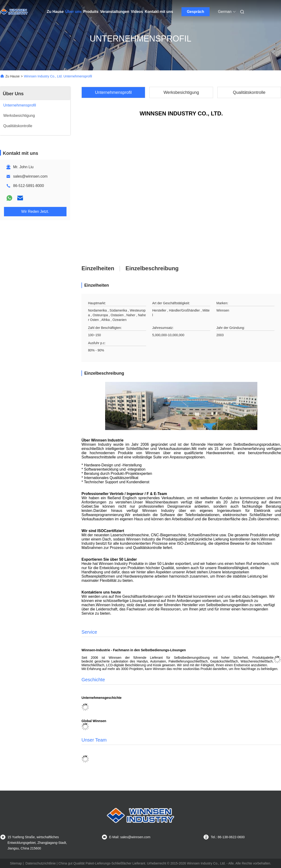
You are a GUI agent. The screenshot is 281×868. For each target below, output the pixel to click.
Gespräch (196, 12)
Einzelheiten (98, 268)
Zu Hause (55, 12)
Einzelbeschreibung (152, 268)
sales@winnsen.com (30, 176)
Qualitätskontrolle (249, 92)
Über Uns (13, 94)
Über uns (73, 12)
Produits (91, 12)
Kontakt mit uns (159, 12)
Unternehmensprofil (113, 92)
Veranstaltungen (115, 12)
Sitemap (16, 863)
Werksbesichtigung (181, 92)
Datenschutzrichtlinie (41, 863)
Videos (137, 12)
